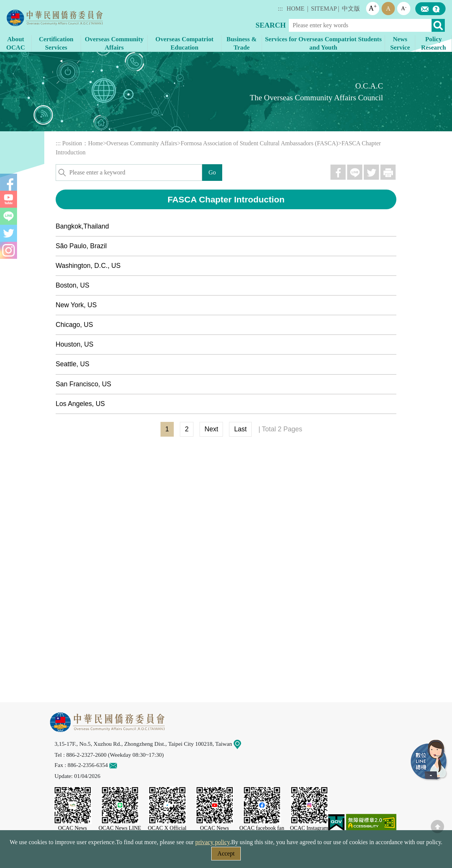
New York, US (76, 305)
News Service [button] (400, 43)
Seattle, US (72, 364)
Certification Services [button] (56, 43)
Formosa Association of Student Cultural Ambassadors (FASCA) (259, 143)
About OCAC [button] (16, 43)
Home (96, 143)
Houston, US (75, 344)
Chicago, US (74, 325)
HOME (295, 9)
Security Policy (115, 856)
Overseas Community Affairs (142, 143)
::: (280, 9)
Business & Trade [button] (242, 43)
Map (242, 744)
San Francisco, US (83, 384)
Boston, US (72, 285)
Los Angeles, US (80, 404)
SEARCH (271, 25)
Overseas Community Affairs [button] (114, 43)
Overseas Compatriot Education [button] (185, 43)
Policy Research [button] (433, 43)
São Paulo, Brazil (81, 246)
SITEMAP (324, 9)
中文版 (351, 9)
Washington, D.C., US (88, 266)
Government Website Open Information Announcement (288, 856)
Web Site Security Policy (178, 856)
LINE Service (429, 761)
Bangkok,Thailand (82, 226)
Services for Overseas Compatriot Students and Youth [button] (323, 43)
